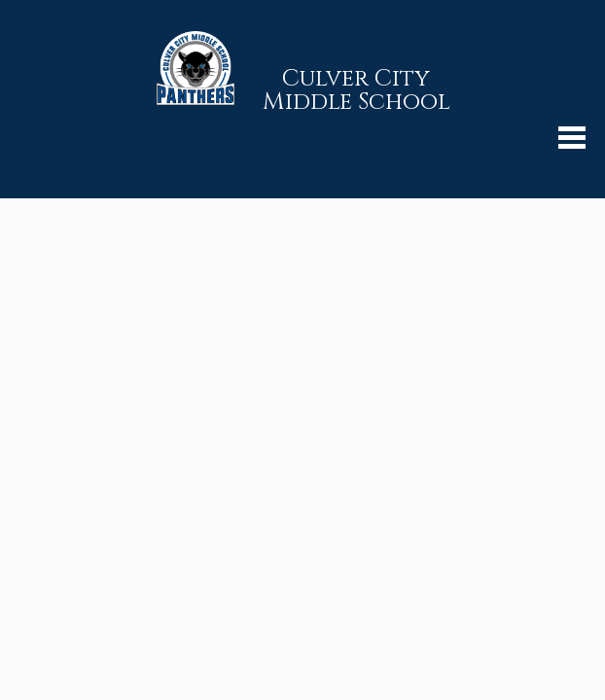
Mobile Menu (572, 138)
